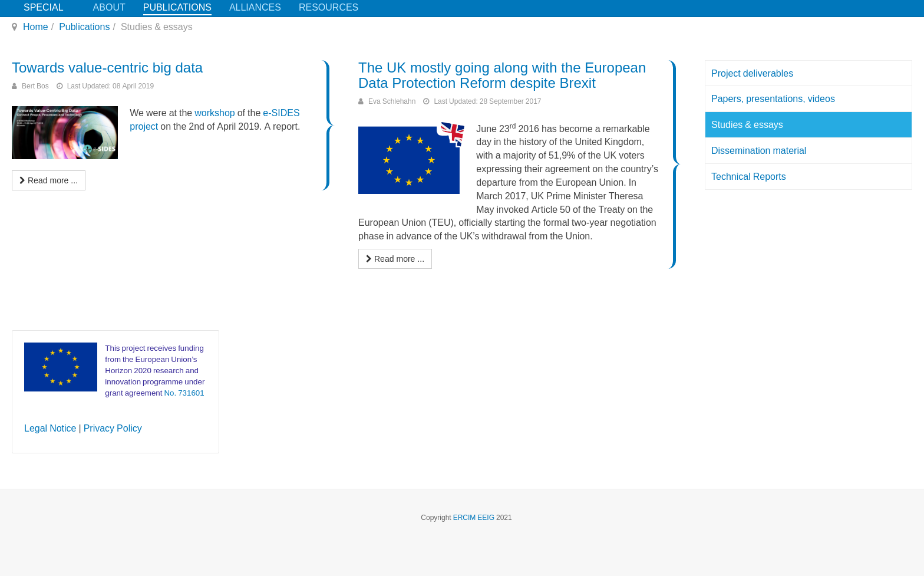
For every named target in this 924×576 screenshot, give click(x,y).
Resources (329, 7)
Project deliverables (752, 73)
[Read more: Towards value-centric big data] (49, 180)
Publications (177, 7)
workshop (214, 113)
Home (36, 27)
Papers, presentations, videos (773, 98)
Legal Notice (50, 428)
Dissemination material (759, 150)
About (109, 7)
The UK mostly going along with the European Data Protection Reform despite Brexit (502, 75)
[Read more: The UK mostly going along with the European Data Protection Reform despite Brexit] (395, 259)
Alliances (255, 7)
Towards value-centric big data (107, 68)
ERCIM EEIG (474, 518)
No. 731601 (184, 393)
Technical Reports (749, 176)
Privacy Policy (113, 428)
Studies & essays (747, 124)
